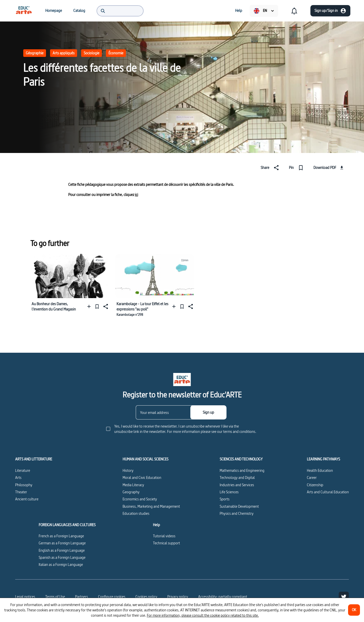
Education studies (136, 513)
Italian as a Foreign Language (61, 564)
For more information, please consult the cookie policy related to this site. (203, 615)
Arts (18, 477)
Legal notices (25, 597)
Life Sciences (229, 492)
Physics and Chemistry (237, 513)
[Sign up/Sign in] (330, 11)
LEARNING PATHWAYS (323, 459)
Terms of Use (55, 597)
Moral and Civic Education (142, 477)
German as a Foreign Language (62, 543)
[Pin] (297, 168)
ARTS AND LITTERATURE (34, 459)
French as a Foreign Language (61, 536)
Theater (21, 492)
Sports (225, 499)
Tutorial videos (164, 536)
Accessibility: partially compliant (223, 597)
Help (156, 525)
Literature (23, 470)
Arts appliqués (64, 53)
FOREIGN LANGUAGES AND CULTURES (67, 525)
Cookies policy (146, 597)
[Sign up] (208, 412)
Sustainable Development (239, 506)
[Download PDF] (329, 168)
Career (312, 477)
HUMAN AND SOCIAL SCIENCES (145, 459)
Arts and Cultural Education (328, 492)
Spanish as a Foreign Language (62, 557)
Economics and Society (140, 499)
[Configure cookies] (112, 597)
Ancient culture (27, 499)
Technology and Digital (237, 477)
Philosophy (24, 485)
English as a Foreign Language (62, 550)
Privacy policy (178, 597)
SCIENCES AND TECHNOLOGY (241, 459)
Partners (82, 597)
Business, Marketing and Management (151, 506)
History (128, 470)
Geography (131, 492)
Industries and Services (237, 485)
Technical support (166, 543)
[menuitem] (24, 11)
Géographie (35, 53)
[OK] (354, 610)
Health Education (320, 470)
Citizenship (315, 485)
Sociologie (92, 53)
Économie (116, 53)
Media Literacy (133, 485)
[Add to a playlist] (90, 306)
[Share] (271, 168)
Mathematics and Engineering (242, 470)
